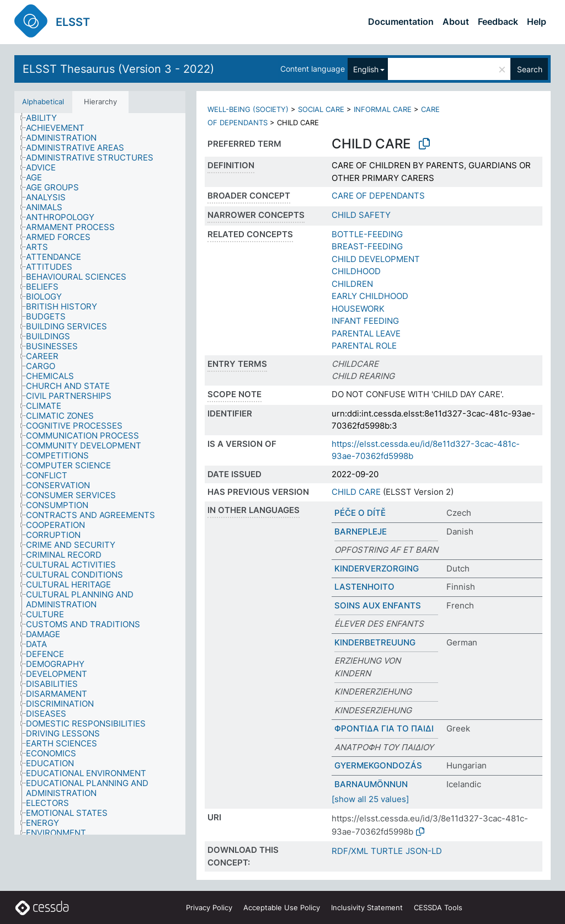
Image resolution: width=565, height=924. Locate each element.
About (456, 22)
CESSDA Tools (438, 907)
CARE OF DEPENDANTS (378, 196)
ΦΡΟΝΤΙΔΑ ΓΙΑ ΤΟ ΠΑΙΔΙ (384, 728)
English (366, 69)
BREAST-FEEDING (367, 246)
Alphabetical (43, 102)
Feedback (498, 22)
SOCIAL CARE (321, 109)
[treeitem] (46, 118)
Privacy (209, 907)
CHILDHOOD (356, 271)
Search (530, 69)
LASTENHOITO (364, 587)
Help (537, 22)
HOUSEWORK (358, 309)
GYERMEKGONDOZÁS (378, 765)
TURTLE (387, 851)
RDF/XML (350, 851)
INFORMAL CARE (383, 109)
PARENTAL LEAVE (366, 333)
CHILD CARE (356, 492)
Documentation (401, 22)
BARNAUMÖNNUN (371, 784)
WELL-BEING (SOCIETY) (248, 109)
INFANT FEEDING (365, 321)
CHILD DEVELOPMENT (376, 259)
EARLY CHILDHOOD (370, 296)
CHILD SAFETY (361, 215)
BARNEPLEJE (361, 532)
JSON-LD (424, 851)
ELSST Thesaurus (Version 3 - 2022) (118, 69)
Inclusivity (367, 907)
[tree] (100, 474)
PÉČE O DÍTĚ (360, 513)
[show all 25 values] (370, 799)
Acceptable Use (282, 907)
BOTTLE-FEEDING (367, 234)
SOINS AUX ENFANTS (378, 605)
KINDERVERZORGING (377, 568)
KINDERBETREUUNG (375, 642)
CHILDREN (352, 284)
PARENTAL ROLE (364, 346)
